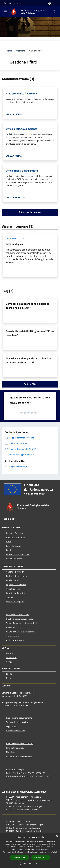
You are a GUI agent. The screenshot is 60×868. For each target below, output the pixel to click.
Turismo (10, 597)
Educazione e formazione (18, 615)
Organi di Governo (14, 533)
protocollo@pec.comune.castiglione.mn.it (26, 702)
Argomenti (21, 51)
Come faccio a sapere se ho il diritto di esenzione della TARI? (27, 306)
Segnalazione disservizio (17, 722)
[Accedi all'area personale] (50, 3)
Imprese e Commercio (16, 585)
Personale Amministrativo (18, 554)
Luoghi (9, 674)
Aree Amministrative (16, 537)
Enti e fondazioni (14, 546)
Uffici (9, 542)
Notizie (9, 653)
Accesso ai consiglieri (16, 769)
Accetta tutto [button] (20, 858)
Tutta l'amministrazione (30, 212)
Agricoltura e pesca (15, 640)
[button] (30, 863)
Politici (9, 550)
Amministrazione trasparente (20, 744)
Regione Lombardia (13, 3)
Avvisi (9, 662)
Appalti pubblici (13, 589)
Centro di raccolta (15, 238)
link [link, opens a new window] (56, 852)
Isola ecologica (14, 244)
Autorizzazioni (13, 636)
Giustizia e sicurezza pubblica (19, 619)
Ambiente (11, 627)
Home (9, 51)
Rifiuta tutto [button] (41, 857)
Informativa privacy (15, 748)
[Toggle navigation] (5, 11)
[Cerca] (54, 12)
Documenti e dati (14, 559)
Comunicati (11, 658)
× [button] (57, 836)
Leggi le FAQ (12, 726)
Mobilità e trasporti (15, 602)
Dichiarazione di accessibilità (19, 756)
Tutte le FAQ (30, 384)
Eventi (9, 678)
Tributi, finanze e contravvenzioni (21, 623)
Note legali (11, 752)
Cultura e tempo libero (16, 576)
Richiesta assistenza (15, 731)
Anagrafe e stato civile (16, 572)
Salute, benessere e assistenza (20, 632)
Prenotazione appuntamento (19, 718)
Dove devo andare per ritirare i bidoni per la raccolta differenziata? (29, 360)
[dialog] (30, 851)
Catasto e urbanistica (16, 593)
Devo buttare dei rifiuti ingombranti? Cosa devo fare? (30, 333)
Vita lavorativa (13, 580)
